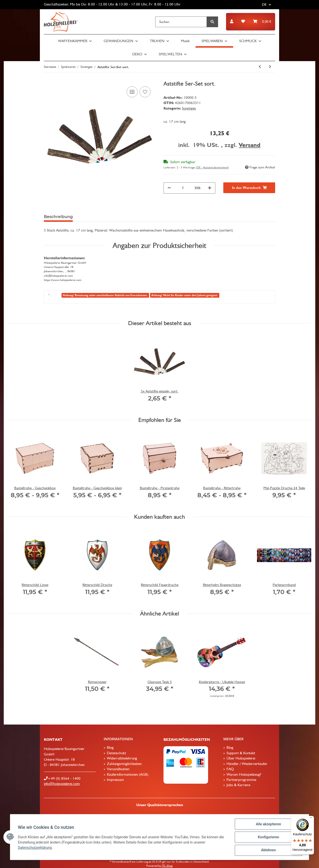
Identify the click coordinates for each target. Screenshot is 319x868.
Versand (250, 145)
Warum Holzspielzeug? (243, 774)
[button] (232, 22)
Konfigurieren (268, 837)
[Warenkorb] (262, 22)
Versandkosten (118, 769)
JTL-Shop (167, 866)
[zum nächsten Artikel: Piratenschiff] (270, 67)
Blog (110, 747)
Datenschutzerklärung (35, 848)
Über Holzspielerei (240, 758)
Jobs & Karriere (238, 785)
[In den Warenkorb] (249, 188)
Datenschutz (116, 753)
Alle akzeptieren (268, 824)
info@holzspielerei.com (62, 784)
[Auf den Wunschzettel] (145, 92)
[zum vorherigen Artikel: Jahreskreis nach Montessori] (260, 67)
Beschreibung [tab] (58, 217)
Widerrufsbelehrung (121, 758)
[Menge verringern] (169, 188)
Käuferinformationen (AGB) (127, 774)
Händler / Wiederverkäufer (246, 764)
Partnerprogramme (241, 780)
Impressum (115, 780)
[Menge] (183, 188)
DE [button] (264, 4)
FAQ (230, 769)
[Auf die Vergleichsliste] (132, 92)
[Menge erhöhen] (210, 188)
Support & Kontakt (240, 753)
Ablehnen (268, 850)
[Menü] (311, 819)
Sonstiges (189, 108)
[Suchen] (181, 22)
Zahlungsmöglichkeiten (124, 764)
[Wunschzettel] (243, 22)
